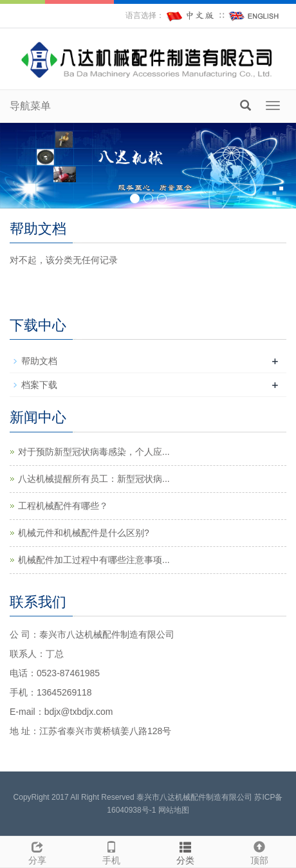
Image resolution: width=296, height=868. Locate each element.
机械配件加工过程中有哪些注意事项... (94, 560)
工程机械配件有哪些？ (63, 506)
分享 (37, 851)
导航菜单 (30, 106)
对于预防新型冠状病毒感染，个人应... (94, 452)
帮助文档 (39, 361)
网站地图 (174, 810)
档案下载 (39, 385)
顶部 (259, 851)
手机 (111, 851)
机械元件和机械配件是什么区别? (84, 533)
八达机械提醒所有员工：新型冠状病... (94, 479)
